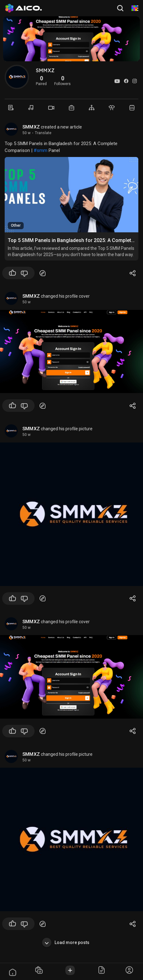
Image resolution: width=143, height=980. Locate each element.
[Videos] (51, 108)
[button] (121, 8)
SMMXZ (31, 127)
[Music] (31, 108)
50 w (26, 133)
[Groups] (92, 108)
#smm (41, 150)
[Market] (71, 108)
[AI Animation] (134, 8)
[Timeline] (11, 108)
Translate (43, 133)
